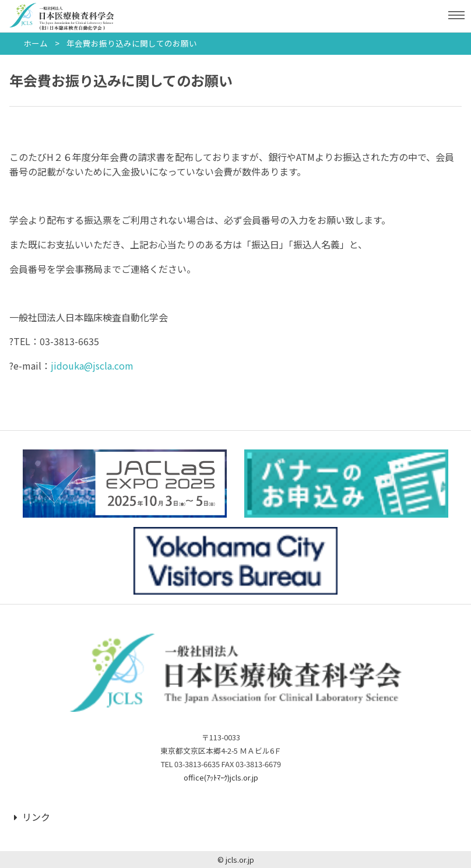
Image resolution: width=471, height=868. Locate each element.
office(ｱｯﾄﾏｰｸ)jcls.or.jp (221, 777)
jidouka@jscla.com (92, 366)
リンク (32, 817)
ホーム (36, 43)
